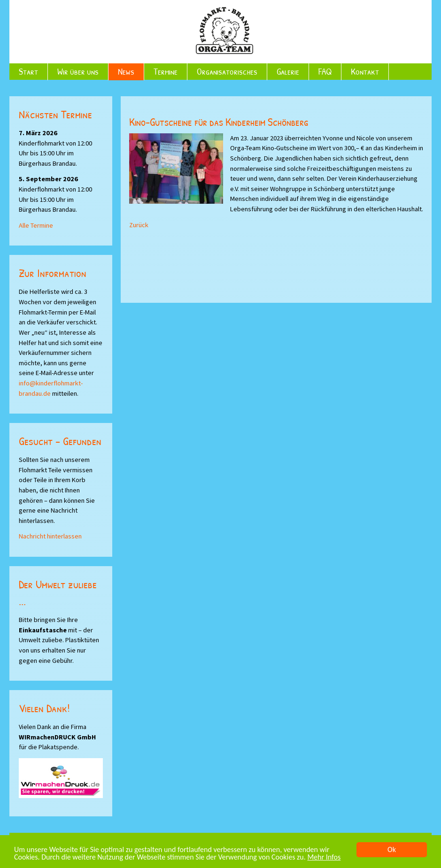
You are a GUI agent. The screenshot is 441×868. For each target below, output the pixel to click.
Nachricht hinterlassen (50, 536)
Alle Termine (36, 225)
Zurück (139, 225)
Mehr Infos (324, 857)
